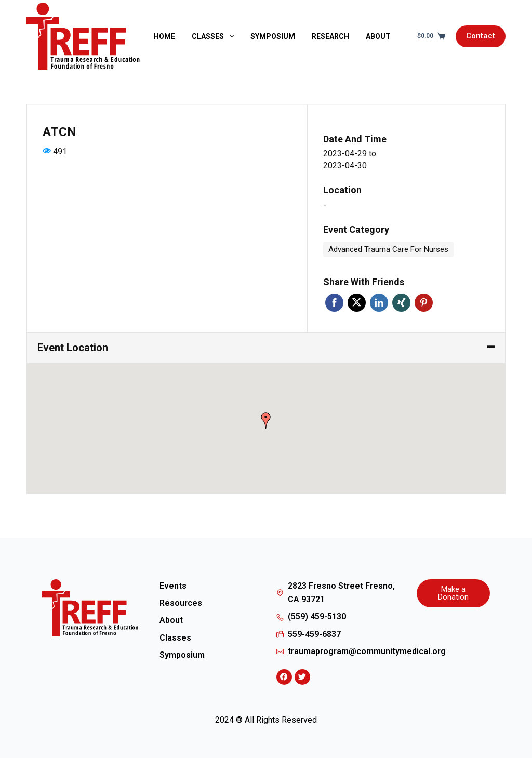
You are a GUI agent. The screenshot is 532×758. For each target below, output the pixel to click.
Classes (215, 36)
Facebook (334, 303)
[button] (266, 420)
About (378, 36)
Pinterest (424, 303)
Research (330, 36)
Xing (401, 303)
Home (164, 36)
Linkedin (379, 303)
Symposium (273, 36)
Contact (481, 36)
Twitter (357, 303)
